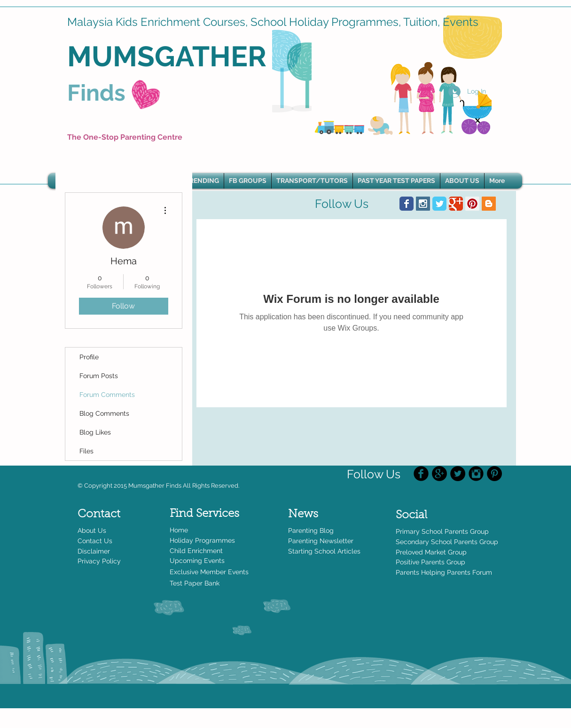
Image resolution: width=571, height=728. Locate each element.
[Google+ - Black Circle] (439, 474)
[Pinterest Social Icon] (472, 204)
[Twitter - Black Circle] (458, 474)
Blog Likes (95, 432)
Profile (89, 357)
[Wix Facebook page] (407, 204)
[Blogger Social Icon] (489, 204)
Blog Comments (104, 413)
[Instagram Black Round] (476, 474)
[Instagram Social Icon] (423, 204)
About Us (92, 530)
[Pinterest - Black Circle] (494, 474)
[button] (202, 181)
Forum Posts (99, 376)
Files (86, 451)
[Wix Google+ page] (456, 204)
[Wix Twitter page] (439, 204)
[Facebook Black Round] (421, 474)
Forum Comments (107, 395)
